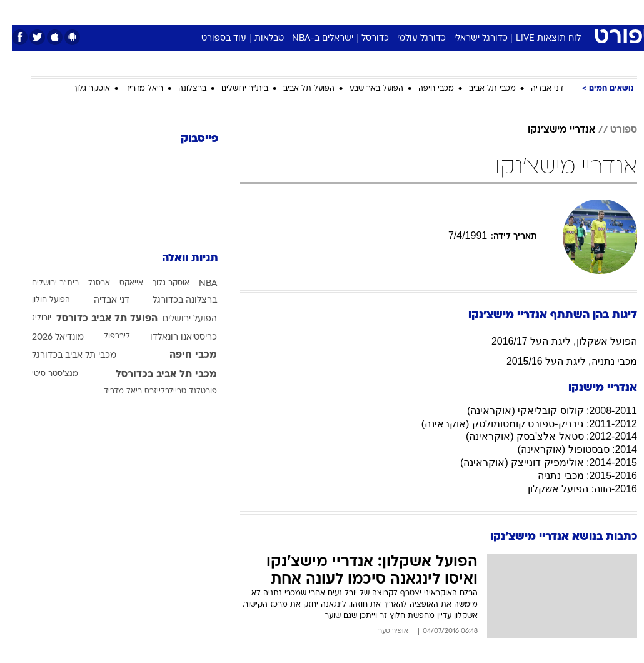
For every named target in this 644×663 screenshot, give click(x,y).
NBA (196, 284)
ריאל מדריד (132, 89)
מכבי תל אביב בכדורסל (154, 375)
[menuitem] (514, 12)
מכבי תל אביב (480, 89)
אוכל (345, 12)
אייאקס (119, 283)
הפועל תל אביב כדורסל (95, 319)
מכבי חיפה (424, 89)
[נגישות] (17, 12)
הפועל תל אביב (297, 89)
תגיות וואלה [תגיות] (178, 259)
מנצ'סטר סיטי (43, 374)
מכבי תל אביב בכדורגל (62, 356)
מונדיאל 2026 (46, 337)
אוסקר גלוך (80, 89)
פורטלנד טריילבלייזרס (169, 392)
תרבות (445, 12)
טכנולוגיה (226, 12)
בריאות (309, 12)
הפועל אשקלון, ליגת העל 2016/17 (552, 341)
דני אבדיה (535, 89)
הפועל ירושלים (178, 319)
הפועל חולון (39, 300)
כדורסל (363, 38)
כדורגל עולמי (410, 38)
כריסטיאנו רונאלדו (172, 337)
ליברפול (105, 337)
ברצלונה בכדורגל (173, 301)
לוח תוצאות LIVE (536, 38)
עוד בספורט (212, 38)
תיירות (269, 12)
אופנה (184, 12)
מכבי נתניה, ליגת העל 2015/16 (560, 361)
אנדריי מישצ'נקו (550, 130)
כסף (376, 12)
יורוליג (30, 318)
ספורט (482, 12)
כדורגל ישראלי (469, 38)
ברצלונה (180, 89)
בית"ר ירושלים (233, 89)
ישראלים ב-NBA (311, 38)
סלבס (408, 12)
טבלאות (257, 38)
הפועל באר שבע (365, 89)
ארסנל (87, 283)
